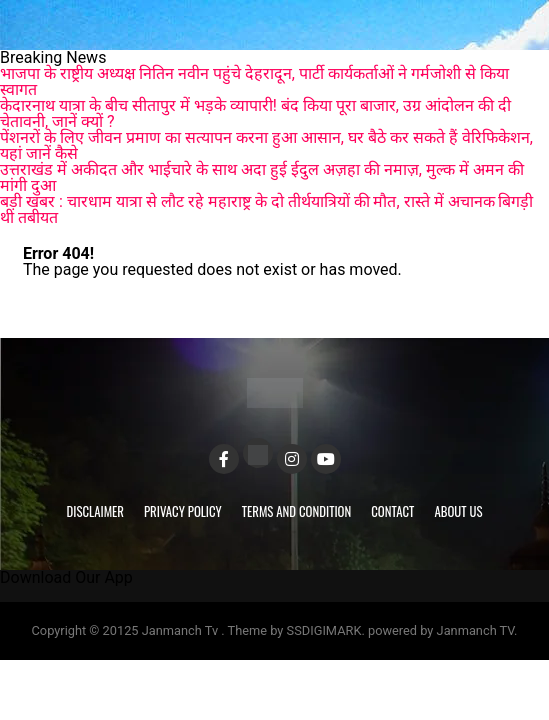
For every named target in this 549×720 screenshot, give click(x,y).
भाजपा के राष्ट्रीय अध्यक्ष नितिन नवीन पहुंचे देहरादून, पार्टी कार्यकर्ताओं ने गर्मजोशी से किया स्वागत (254, 81)
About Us (458, 511)
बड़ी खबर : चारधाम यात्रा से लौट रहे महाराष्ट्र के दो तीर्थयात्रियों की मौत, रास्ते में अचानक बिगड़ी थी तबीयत (267, 209)
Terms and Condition (297, 511)
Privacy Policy (183, 511)
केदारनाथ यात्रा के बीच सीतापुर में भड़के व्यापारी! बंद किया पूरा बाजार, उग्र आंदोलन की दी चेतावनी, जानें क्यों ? (255, 113)
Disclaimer (95, 511)
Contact (392, 511)
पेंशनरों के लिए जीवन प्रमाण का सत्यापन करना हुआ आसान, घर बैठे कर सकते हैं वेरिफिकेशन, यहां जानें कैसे (266, 145)
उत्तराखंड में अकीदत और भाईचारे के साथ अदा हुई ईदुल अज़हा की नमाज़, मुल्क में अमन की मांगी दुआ (262, 177)
